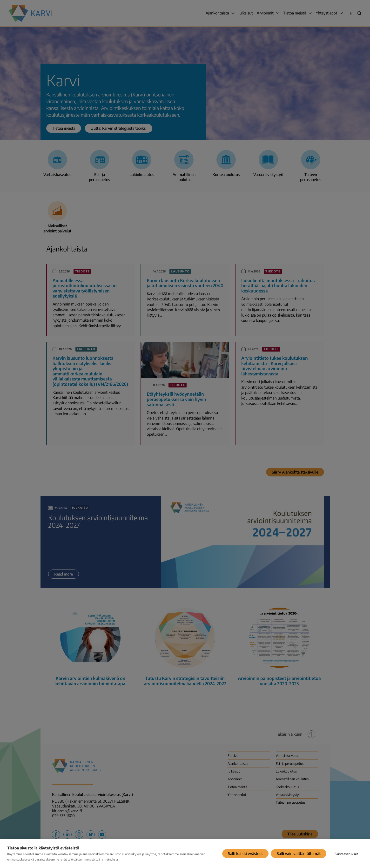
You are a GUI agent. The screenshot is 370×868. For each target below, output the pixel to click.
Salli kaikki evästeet (245, 854)
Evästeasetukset (346, 854)
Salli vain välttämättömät (299, 854)
